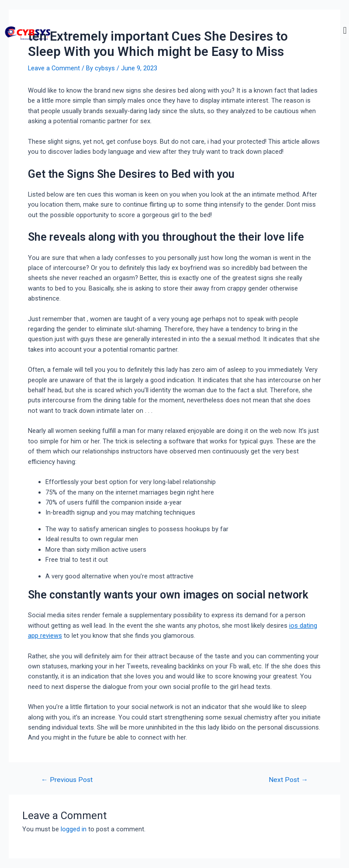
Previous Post (67, 780)
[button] (345, 31)
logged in (74, 829)
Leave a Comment (54, 68)
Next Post (288, 780)
